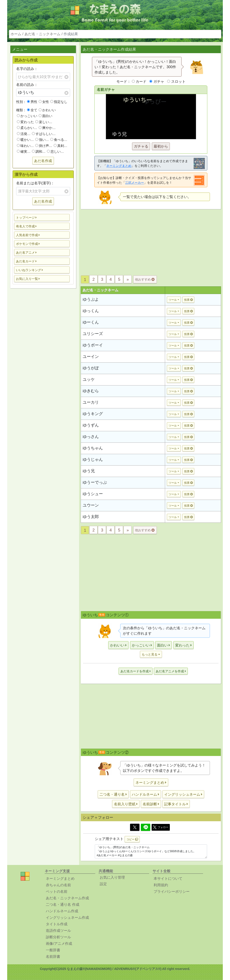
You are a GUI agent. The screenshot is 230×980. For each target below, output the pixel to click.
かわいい (47, 110)
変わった (25, 122)
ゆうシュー (93, 494)
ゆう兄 (89, 471)
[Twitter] (135, 827)
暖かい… (25, 140)
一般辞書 (53, 950)
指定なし (59, 102)
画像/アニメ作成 (59, 944)
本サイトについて (168, 879)
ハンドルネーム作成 (62, 911)
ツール (173, 300)
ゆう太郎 (91, 517)
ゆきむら (91, 391)
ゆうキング (93, 414)
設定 (103, 884)
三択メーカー (135, 183)
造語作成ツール (58, 931)
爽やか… (47, 128)
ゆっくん (91, 311)
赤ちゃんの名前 (58, 885)
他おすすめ (145, 279)
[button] (42, 217)
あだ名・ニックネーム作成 (67, 898)
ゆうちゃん (93, 448)
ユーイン (91, 357)
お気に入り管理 (112, 877)
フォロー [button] (161, 827)
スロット (178, 82)
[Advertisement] (43, 362)
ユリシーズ (93, 334)
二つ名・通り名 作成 (62, 905)
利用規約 (161, 885)
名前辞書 (53, 957)
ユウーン (91, 505)
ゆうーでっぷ (95, 482)
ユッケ (89, 379)
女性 (44, 102)
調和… (39, 151)
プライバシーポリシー (172, 892)
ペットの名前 (57, 892)
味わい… (25, 146)
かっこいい (27, 116)
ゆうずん (91, 425)
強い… (42, 140)
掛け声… (44, 146)
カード (141, 82)
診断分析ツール (58, 937)
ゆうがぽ (91, 368)
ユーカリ (91, 402)
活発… (24, 134)
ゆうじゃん (93, 460)
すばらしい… (44, 134)
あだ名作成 (43, 160)
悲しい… (55, 151)
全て (32, 110)
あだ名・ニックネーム (42, 34)
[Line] (146, 827)
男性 (32, 102)
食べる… (59, 140)
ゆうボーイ (93, 345)
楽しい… (44, 122)
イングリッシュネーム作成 (67, 918)
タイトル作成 (57, 924)
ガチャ (159, 82)
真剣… (61, 146)
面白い (45, 116)
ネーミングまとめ (119, 166)
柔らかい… (27, 128)
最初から (161, 146)
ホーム (16, 34)
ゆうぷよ (91, 299)
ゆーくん (91, 322)
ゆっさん (91, 437)
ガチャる (141, 146)
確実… (24, 151)
